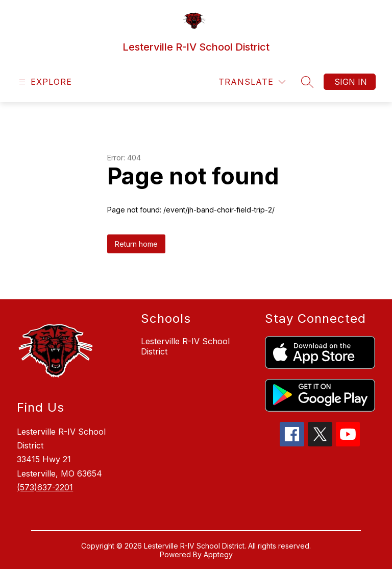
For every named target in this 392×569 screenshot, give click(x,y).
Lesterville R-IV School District (185, 346)
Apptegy (218, 554)
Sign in (351, 82)
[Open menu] (44, 82)
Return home (136, 244)
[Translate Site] (252, 82)
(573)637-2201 (45, 487)
